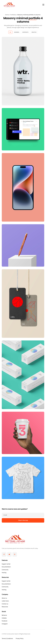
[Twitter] (9, 554)
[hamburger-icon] (43, 5)
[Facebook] (4, 554)
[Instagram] (15, 554)
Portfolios (13, 15)
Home (7, 15)
